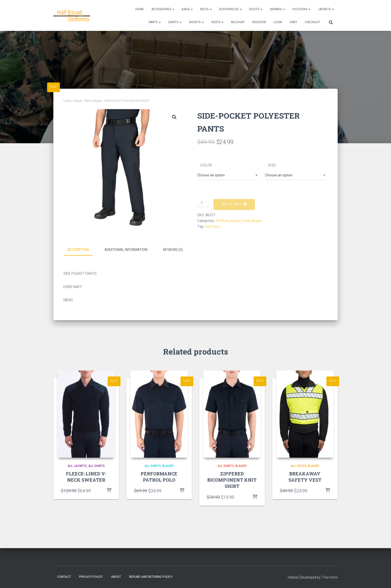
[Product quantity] (204, 203)
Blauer (78, 101)
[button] (174, 117)
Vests (217, 22)
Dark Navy (213, 226)
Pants (155, 22)
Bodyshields (231, 9)
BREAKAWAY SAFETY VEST (305, 477)
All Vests (298, 466)
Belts (206, 9)
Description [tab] (78, 250)
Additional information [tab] (126, 250)
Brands (278, 9)
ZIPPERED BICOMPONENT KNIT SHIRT (232, 480)
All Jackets (77, 466)
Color (206, 165)
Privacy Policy (91, 576)
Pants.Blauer (93, 101)
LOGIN (278, 22)
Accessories (163, 9)
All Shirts (97, 466)
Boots (256, 9)
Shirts (175, 22)
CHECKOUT (312, 22)
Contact (64, 576)
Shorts (196, 22)
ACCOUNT (238, 22)
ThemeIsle (330, 577)
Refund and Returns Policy (151, 576)
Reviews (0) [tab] (173, 250)
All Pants (223, 221)
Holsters (301, 9)
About (116, 576)
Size (272, 165)
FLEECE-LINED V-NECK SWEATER (86, 477)
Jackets (326, 9)
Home (140, 9)
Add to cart (231, 204)
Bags (187, 9)
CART (293, 22)
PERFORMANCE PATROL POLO (159, 477)
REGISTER (259, 22)
